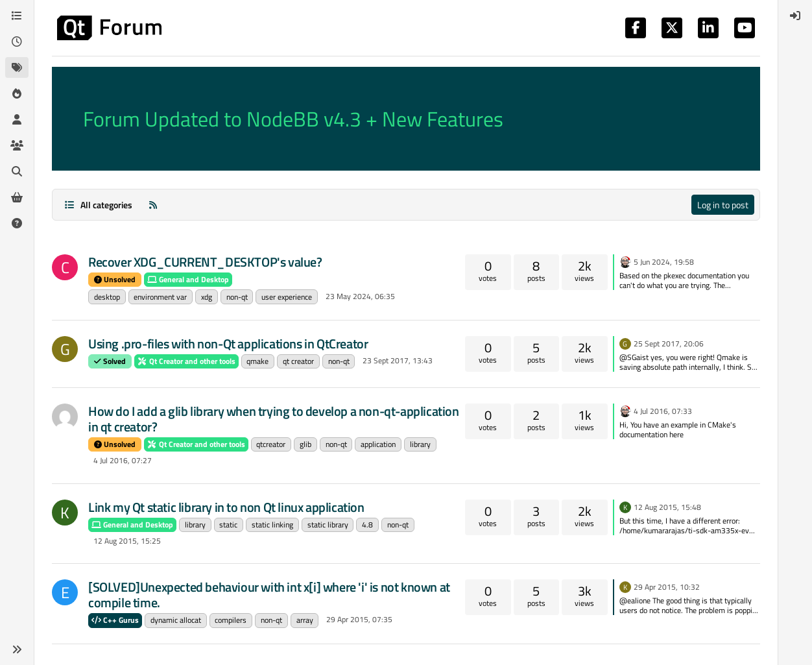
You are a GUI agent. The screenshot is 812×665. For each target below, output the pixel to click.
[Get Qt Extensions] (17, 197)
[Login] (795, 16)
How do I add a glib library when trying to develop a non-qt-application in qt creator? (274, 419)
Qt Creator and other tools (186, 361)
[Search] (17, 171)
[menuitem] (795, 16)
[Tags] (17, 67)
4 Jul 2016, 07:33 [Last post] (663, 411)
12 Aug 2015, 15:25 (127, 541)
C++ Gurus (115, 620)
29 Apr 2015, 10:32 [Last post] (667, 587)
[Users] (17, 119)
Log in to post (723, 205)
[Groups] (17, 145)
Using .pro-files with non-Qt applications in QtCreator (228, 344)
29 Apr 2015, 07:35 (359, 619)
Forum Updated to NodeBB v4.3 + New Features (293, 119)
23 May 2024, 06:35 (360, 296)
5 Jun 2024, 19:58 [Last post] (664, 262)
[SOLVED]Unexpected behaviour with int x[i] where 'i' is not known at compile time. (269, 595)
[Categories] (17, 16)
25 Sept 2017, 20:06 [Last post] (669, 344)
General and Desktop (188, 279)
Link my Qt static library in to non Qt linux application (226, 507)
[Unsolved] (17, 223)
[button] (17, 649)
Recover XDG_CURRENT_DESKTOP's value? (205, 262)
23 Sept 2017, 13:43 (398, 360)
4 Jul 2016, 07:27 (123, 460)
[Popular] (17, 93)
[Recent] (17, 42)
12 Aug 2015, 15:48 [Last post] (667, 507)
